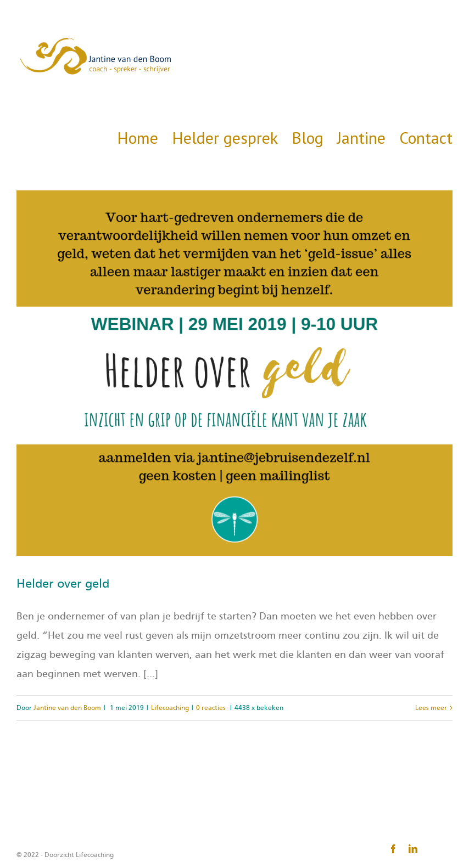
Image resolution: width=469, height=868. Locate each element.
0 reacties (211, 708)
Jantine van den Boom (67, 708)
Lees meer (431, 708)
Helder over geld (63, 584)
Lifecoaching (170, 708)
